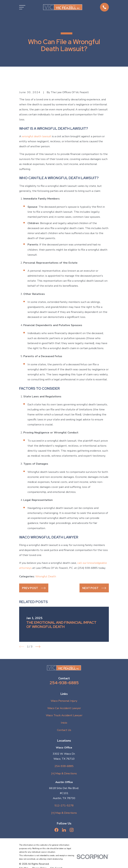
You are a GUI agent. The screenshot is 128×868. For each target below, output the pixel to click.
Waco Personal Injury (64, 701)
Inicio (64, 723)
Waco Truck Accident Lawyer (64, 715)
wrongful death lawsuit (37, 136)
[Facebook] (56, 830)
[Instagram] (72, 830)
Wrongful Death (46, 576)
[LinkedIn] (64, 830)
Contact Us (64, 730)
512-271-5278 (64, 805)
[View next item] (38, 647)
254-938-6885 (64, 683)
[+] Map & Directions (64, 773)
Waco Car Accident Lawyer (64, 708)
